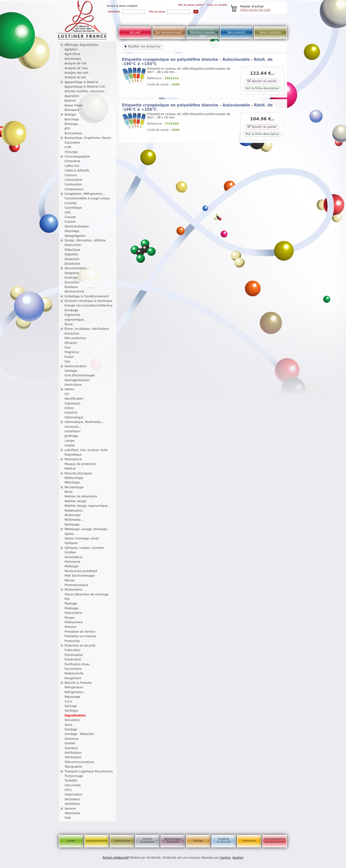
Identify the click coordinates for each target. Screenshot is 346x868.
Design (198, 841)
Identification (74, 399)
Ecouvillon (72, 282)
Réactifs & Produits (78, 683)
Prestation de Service (80, 632)
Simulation (72, 720)
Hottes (69, 389)
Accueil (135, 32)
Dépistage (72, 231)
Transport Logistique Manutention (89, 771)
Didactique (72, 250)
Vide (68, 818)
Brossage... (73, 124)
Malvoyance (73, 459)
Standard (71, 748)
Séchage (71, 706)
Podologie (72, 608)
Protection (249, 841)
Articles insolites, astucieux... (86, 91)
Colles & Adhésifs (77, 171)
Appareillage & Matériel (82, 82)
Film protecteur (76, 338)
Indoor (69, 408)
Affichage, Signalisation (82, 45)
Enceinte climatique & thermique (88, 301)
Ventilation (72, 804)
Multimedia (73, 515)
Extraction (72, 334)
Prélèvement (74, 622)
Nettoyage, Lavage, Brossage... (87, 529)
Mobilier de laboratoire (81, 496)
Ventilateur (73, 799)
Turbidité (71, 781)
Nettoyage (72, 525)
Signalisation (75, 715)
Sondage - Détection (79, 734)
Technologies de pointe (173, 840)
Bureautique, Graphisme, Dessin (88, 138)
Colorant (71, 175)
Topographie (73, 767)
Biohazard (72, 110)
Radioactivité (74, 673)
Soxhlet (70, 743)
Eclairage (71, 278)
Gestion (238, 858)
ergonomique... (76, 320)
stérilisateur (73, 753)
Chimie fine (122, 841)
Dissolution (73, 264)
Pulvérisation (74, 655)
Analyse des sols (77, 73)
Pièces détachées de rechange (87, 594)
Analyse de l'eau (77, 68)
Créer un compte (217, 5)
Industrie (71, 413)
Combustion (73, 184)
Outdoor (71, 552)
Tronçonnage (74, 776)
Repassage (72, 697)
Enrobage (71, 310)
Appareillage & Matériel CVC (85, 87)
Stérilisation (73, 757)
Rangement (73, 678)
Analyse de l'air (76, 63)
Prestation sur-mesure (80, 636)
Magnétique (73, 455)
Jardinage (71, 436)
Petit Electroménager (80, 576)
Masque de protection (80, 464)
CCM (68, 147)
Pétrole (70, 581)
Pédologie (72, 566)
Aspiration (72, 96)
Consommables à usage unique (87, 198)
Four (68, 348)
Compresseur (74, 189)
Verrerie (70, 809)
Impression (73, 403)
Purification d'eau (77, 664)
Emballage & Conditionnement (87, 296)
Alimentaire (73, 59)
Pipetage (71, 604)
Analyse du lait (75, 77)
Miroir (69, 492)
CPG (68, 213)
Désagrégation (75, 236)
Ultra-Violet (73, 785)
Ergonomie (72, 315)
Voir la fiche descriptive (262, 88)
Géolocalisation (76, 366)
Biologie (70, 115)
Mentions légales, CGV (203, 34)
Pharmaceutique (76, 585)
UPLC (68, 790)
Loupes (70, 445)
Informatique (74, 417)
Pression (71, 627)
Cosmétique (73, 208)
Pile (67, 599)
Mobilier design (76, 501)
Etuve (69, 324)
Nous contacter (270, 32)
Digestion (71, 254)
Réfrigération (74, 687)
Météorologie (74, 478)
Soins (68, 725)
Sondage (71, 729)
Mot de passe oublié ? (192, 5)
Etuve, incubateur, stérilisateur (87, 329)
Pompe (70, 618)
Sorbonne (71, 739)
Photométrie (74, 590)
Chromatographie (77, 157)
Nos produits (237, 32)
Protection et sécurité (80, 646)
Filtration (71, 343)
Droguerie (72, 273)
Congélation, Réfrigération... (85, 194)
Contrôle (71, 203)
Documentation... (77, 268)
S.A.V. (69, 702)
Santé (71, 841)
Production (72, 641)
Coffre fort (72, 166)
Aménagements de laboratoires (275, 840)
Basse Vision (74, 105)
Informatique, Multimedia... (84, 422)
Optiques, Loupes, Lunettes (84, 548)
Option (69, 534)
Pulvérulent (73, 660)
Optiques (71, 543)
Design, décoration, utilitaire (85, 240)
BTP (67, 129)
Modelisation (74, 511)
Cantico (225, 858)
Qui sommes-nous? (169, 32)
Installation (73, 431)
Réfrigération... (75, 692)
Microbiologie (74, 487)
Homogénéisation (77, 380)
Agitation (71, 49)
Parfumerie (73, 562)
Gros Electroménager (80, 375)
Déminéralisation (77, 226)
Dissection (72, 259)
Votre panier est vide (255, 10)
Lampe (70, 441)
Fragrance (72, 352)
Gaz (67, 361)
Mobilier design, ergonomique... (87, 506)
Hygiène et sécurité (224, 840)
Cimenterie (73, 161)
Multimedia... (74, 520)
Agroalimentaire (97, 841)
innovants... (73, 427)
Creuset (70, 217)
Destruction (73, 245)
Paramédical (74, 557)
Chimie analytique (147, 840)
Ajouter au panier (262, 81)
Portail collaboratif (116, 858)
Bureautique (74, 133)
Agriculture (73, 54)
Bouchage (72, 119)
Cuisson (70, 222)
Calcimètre (72, 143)
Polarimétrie (73, 613)
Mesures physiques (78, 473)
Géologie (71, 371)
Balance (70, 101)
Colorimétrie (74, 180)
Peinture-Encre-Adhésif (81, 571)
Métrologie (72, 483)
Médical (70, 469)
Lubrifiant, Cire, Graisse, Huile (86, 450)
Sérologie (71, 711)
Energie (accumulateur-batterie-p (89, 306)
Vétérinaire (72, 813)
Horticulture (73, 385)
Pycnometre (73, 669)
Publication (73, 650)
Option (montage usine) (82, 538)
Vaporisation (74, 795)
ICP (67, 394)
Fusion (69, 357)
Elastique (71, 287)
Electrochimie (74, 292)
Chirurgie (71, 152)
